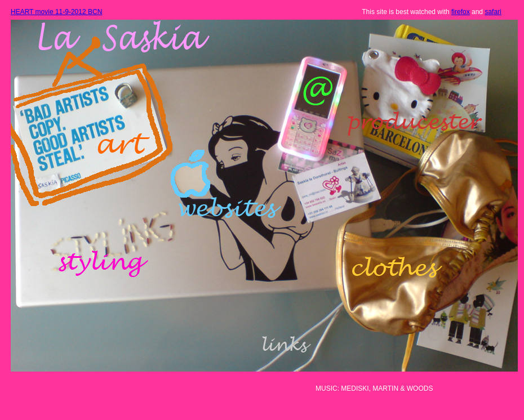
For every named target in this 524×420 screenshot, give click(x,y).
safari (493, 12)
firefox (461, 12)
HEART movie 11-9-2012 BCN (56, 12)
